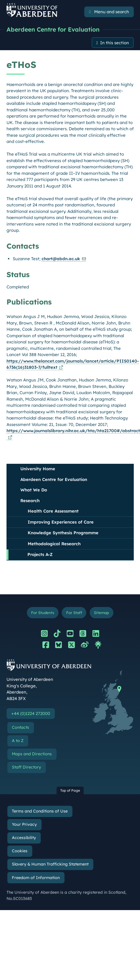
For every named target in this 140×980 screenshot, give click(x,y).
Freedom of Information (36, 878)
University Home (38, 469)
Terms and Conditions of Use (40, 811)
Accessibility (24, 838)
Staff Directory (26, 767)
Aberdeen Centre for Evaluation (53, 29)
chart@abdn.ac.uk (61, 259)
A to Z (18, 741)
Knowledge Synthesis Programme (63, 533)
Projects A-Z (40, 554)
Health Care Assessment (53, 511)
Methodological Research (54, 544)
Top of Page (70, 790)
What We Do (34, 490)
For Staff (74, 612)
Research (30, 501)
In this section (115, 43)
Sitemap (101, 612)
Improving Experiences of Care (61, 522)
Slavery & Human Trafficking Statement (50, 864)
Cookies (20, 851)
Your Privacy (24, 824)
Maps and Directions (32, 754)
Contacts (21, 727)
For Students (43, 612)
